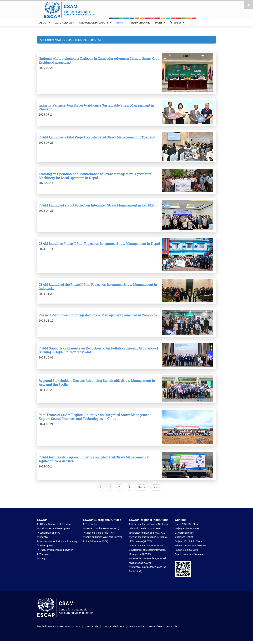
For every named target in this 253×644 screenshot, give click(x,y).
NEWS (120, 23)
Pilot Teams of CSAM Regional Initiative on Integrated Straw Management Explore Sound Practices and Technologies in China (95, 417)
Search (176, 23)
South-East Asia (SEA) (97, 541)
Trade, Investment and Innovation (56, 550)
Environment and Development (55, 528)
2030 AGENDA (64, 23)
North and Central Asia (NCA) (100, 533)
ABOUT (44, 23)
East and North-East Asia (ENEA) (102, 528)
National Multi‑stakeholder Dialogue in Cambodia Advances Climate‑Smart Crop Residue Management (99, 60)
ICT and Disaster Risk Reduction (56, 524)
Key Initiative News (51, 40)
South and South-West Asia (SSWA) (104, 537)
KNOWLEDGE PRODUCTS (94, 23)
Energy (43, 558)
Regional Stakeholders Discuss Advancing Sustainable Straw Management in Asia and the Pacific (97, 383)
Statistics (44, 537)
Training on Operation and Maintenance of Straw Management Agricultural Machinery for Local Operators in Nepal (95, 176)
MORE (159, 23)
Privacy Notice (137, 626)
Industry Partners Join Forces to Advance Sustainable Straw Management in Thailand (96, 107)
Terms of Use (156, 626)
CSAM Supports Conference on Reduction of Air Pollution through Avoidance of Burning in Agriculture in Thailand (98, 350)
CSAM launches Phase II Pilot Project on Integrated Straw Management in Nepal (99, 244)
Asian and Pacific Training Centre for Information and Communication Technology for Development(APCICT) (149, 528)
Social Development (50, 533)
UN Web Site (92, 626)
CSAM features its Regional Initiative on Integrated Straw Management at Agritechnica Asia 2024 (94, 459)
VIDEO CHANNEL (140, 23)
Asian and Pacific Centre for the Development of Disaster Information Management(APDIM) (147, 550)
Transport (44, 554)
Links (77, 626)
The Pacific (91, 524)
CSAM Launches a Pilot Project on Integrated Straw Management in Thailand (97, 137)
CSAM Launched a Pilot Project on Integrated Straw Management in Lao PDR (96, 205)
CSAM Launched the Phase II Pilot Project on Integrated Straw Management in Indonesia (98, 286)
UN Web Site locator (114, 626)
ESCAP (42, 520)
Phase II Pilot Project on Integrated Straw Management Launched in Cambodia (98, 315)
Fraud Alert (173, 626)
